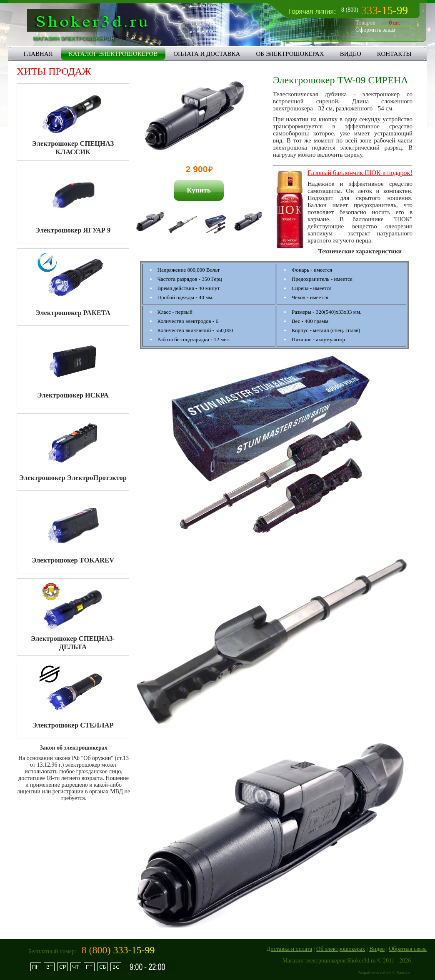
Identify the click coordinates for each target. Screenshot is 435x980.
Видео (377, 949)
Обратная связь (408, 949)
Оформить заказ (375, 30)
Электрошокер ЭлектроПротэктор (73, 478)
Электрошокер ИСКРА (73, 395)
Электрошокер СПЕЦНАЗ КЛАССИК (73, 148)
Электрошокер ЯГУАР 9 (73, 230)
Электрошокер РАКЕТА (73, 313)
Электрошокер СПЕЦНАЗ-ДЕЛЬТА (73, 643)
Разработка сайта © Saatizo (384, 972)
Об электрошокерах (341, 949)
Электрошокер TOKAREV (73, 560)
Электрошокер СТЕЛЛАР (73, 725)
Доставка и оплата (289, 949)
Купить (199, 190)
